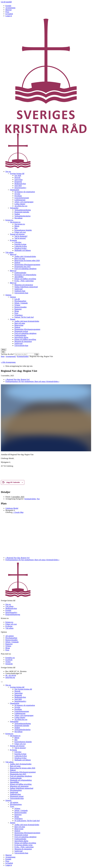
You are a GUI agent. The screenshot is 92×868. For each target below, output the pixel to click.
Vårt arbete (9, 252)
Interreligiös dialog (21, 337)
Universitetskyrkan (21, 293)
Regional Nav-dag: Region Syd (17, 379)
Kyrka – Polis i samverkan (24, 281)
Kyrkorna (13, 240)
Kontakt (8, 6)
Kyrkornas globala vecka (23, 845)
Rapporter (18, 309)
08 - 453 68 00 (11, 675)
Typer (12, 806)
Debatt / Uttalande (21, 303)
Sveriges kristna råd (17, 173)
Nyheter (17, 305)
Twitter (8, 662)
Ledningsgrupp (20, 200)
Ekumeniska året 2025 (22, 267)
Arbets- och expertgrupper (24, 202)
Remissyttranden (21, 307)
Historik (17, 178)
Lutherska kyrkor (21, 246)
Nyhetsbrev (19, 315)
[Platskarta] (46, 535)
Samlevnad (18, 289)
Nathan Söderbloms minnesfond (26, 287)
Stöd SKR (18, 186)
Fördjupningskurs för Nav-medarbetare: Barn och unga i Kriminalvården (32, 381)
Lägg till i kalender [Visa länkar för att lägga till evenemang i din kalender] (13, 482)
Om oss (8, 171)
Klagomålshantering (13, 614)
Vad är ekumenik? (21, 236)
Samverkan (18, 180)
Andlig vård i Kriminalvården (25, 256)
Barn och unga (20, 258)
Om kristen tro (15, 222)
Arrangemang (10, 8)
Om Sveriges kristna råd (23, 689)
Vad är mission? (20, 238)
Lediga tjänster (20, 204)
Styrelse (17, 194)
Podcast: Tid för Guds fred (24, 317)
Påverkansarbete (20, 301)
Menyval (13, 254)
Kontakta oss (10, 658)
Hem (3, 356)
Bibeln (17, 226)
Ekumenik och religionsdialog (25, 275)
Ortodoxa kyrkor (20, 248)
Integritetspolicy (20, 188)
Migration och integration (24, 285)
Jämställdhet (19, 277)
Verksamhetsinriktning (23, 210)
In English (9, 14)
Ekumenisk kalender (22, 212)
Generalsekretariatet (22, 198)
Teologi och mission (17, 234)
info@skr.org (10, 677)
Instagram (9, 664)
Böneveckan (19, 325)
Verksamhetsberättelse (22, 216)
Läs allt (17, 299)
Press (7, 12)
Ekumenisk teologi (21, 331)
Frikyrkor (18, 242)
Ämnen (13, 319)
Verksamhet (14, 208)
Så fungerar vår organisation (25, 192)
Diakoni (17, 263)
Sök (37, 354)
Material (8, 10)
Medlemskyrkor (20, 184)
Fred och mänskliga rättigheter (25, 269)
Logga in (9, 16)
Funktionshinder (20, 273)
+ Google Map (18, 512)
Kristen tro (9, 220)
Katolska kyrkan (20, 244)
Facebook (9, 660)
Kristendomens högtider (23, 230)
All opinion (10, 636)
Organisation (15, 190)
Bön (16, 228)
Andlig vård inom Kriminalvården (27, 321)
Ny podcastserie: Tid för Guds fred (27, 821)
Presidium (18, 196)
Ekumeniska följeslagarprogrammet (27, 265)
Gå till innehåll (6, 2)
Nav (38, 499)
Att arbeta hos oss (21, 206)
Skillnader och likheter (23, 250)
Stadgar (17, 214)
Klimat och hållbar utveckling (25, 279)
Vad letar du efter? (8, 354)
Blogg (17, 311)
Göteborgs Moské (12, 508)
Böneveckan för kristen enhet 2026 (27, 261)
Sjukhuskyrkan (20, 291)
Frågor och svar (20, 232)
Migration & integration (23, 341)
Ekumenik (18, 182)
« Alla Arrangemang (8, 362)
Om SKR (18, 176)
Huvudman (18, 218)
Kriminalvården (23, 356)
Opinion (8, 295)
